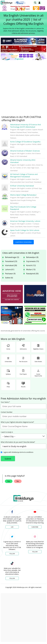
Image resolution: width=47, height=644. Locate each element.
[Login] (39, 3)
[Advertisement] (23, 86)
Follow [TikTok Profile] (12, 578)
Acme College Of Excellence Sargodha (25, 142)
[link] (35, 3)
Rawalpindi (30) (32, 274)
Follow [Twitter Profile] (12, 554)
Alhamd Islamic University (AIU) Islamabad (23, 161)
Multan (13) (31, 269)
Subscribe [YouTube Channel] (35, 527)
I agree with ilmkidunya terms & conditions (18, 452)
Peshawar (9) (10, 274)
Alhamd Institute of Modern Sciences (25, 151)
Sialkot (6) (9, 278)
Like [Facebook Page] (12, 527)
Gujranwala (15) (33, 261)
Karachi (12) (31, 265)
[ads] (12, 294)
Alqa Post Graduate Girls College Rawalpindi (23, 208)
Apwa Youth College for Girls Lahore (25, 230)
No (18, 481)
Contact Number (7, 412)
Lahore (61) (10, 269)
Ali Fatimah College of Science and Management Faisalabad (24, 175)
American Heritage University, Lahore (25, 221)
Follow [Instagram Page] (35, 552)
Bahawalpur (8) (32, 257)
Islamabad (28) (11, 265)
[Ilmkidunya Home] (7, 3)
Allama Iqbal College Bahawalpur (23, 195)
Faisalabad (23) (11, 261)
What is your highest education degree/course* (17, 422)
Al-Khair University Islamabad (22, 186)
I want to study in (7, 432)
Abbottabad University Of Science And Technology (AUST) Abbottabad (26, 126)
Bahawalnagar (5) (12, 257)
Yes (9, 481)
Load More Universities (23, 242)
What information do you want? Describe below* (18, 442)
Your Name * (5, 402)
